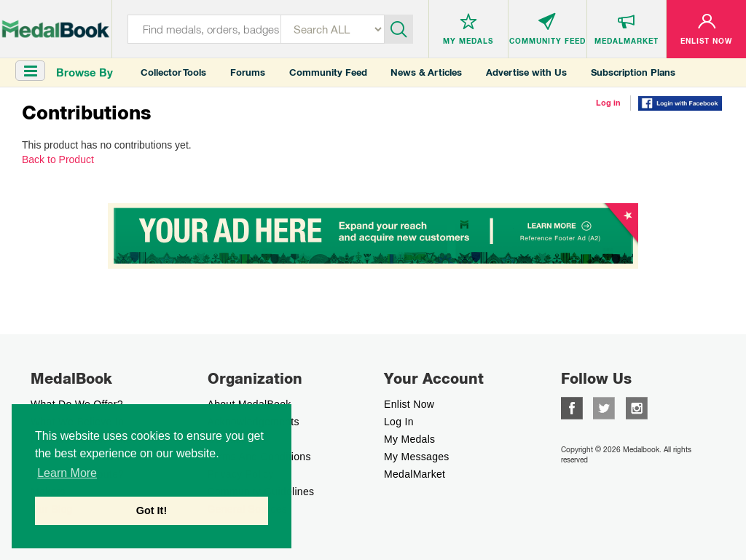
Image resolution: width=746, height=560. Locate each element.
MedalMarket (415, 474)
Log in (608, 103)
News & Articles (426, 72)
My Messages (417, 457)
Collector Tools (173, 72)
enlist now (409, 404)
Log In (399, 422)
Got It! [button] (152, 510)
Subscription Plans (633, 72)
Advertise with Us (526, 72)
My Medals (409, 439)
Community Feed (328, 72)
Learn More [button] (67, 473)
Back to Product (58, 159)
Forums (248, 72)
